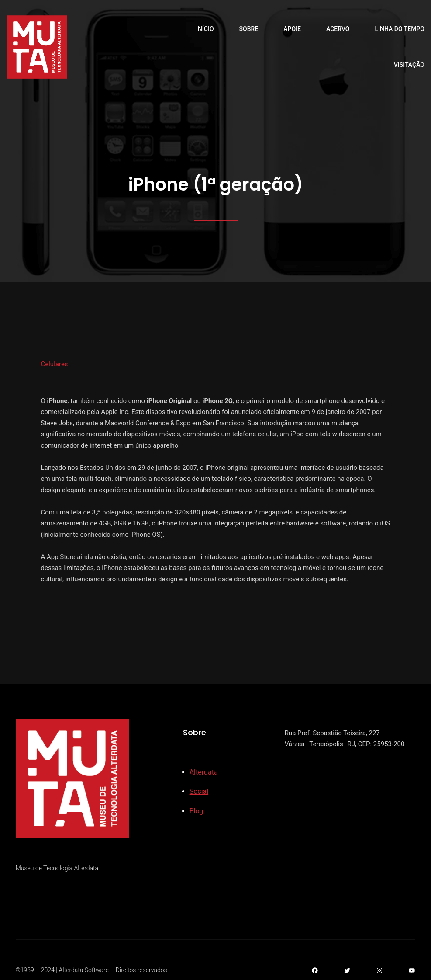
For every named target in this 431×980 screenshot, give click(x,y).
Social (199, 791)
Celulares (55, 364)
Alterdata (204, 772)
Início (205, 29)
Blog (197, 811)
